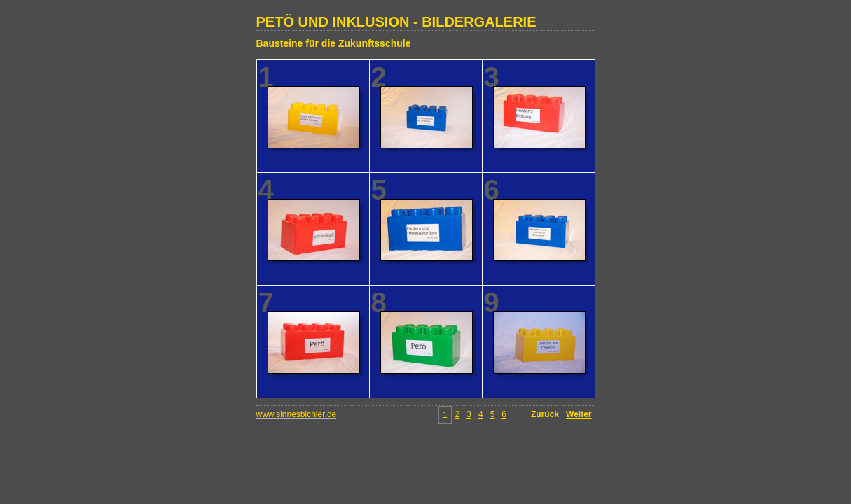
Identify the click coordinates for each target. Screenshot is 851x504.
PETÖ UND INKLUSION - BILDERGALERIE (396, 22)
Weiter (579, 414)
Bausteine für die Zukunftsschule (334, 43)
